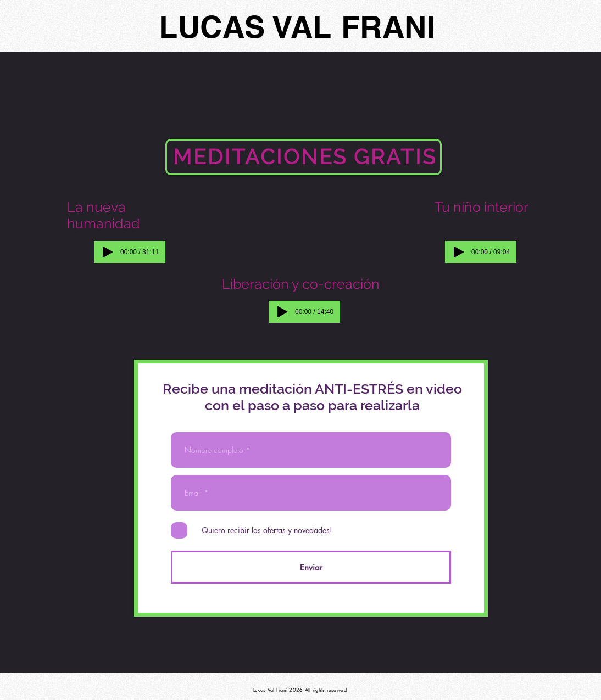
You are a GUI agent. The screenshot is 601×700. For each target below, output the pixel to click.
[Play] (108, 252)
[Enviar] (311, 567)
